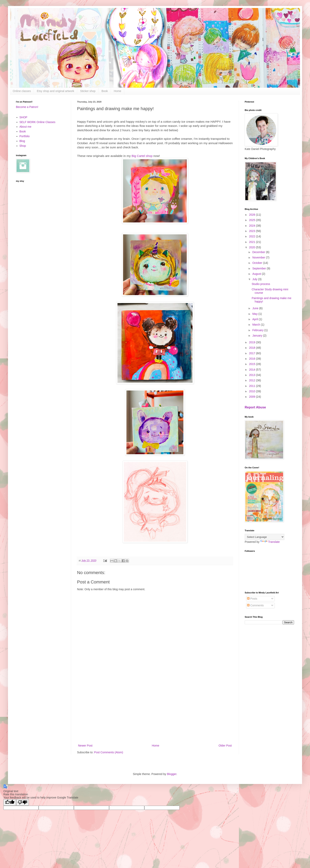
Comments (255, 605)
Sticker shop (88, 91)
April (255, 319)
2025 (253, 220)
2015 (253, 364)
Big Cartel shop (143, 156)
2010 (253, 391)
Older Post (225, 746)
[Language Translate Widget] (265, 537)
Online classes (22, 91)
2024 (253, 226)
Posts (252, 599)
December (259, 252)
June (256, 308)
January (258, 336)
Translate (270, 542)
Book (105, 91)
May (255, 314)
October (258, 263)
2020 (253, 247)
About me (25, 127)
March (257, 325)
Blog (22, 141)
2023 (253, 231)
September (259, 268)
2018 (253, 348)
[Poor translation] (22, 802)
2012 (253, 380)
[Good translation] (10, 802)
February (258, 330)
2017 (253, 353)
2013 (253, 375)
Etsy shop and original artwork (56, 91)
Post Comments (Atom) (109, 752)
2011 (253, 386)
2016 (253, 359)
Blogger (172, 774)
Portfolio (25, 136)
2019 (253, 342)
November (259, 257)
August (257, 274)
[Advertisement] (155, 710)
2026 (253, 215)
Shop (23, 146)
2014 (253, 370)
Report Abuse (255, 407)
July (255, 279)
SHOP (23, 117)
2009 (253, 397)
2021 (253, 242)
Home (118, 91)
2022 (253, 236)
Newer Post (85, 746)
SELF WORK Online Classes (38, 122)
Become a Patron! (27, 107)
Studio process (261, 284)
